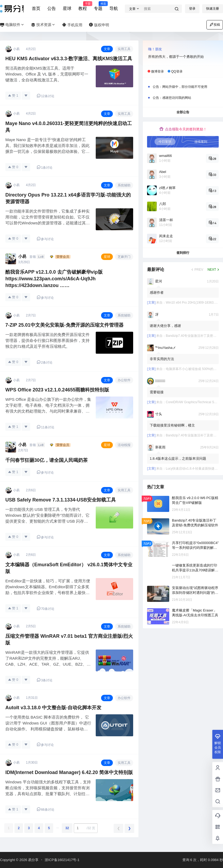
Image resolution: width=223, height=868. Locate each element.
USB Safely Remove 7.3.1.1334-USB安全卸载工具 (61, 500)
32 (67, 828)
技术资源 (43, 25)
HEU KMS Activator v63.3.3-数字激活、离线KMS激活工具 (69, 59)
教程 (83, 6)
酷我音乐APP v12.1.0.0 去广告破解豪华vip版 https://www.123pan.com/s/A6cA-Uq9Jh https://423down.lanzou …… (54, 279)
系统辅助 (124, 185)
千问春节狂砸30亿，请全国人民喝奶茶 (47, 460)
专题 (98, 6)
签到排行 (183, 253)
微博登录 (157, 71)
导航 (114, 8)
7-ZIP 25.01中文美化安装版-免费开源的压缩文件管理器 (64, 325)
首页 (36, 8)
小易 (22, 256)
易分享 (33, 860)
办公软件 (124, 380)
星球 (67, 8)
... (57, 827)
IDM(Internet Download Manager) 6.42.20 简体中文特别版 (69, 772)
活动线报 (124, 445)
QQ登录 (177, 71)
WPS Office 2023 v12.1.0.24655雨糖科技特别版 (57, 390)
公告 (52, 8)
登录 (192, 9)
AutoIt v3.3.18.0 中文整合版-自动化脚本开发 (53, 708)
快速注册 (213, 9)
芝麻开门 (124, 257)
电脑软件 (12, 25)
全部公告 (183, 112)
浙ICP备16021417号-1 (62, 860)
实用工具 (124, 49)
